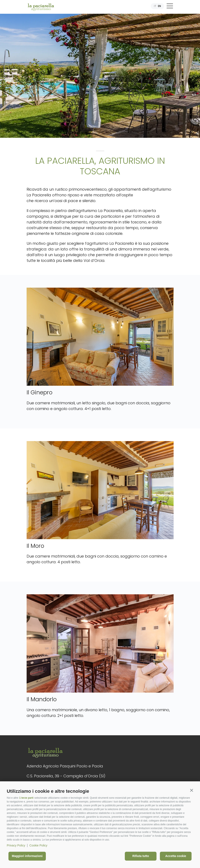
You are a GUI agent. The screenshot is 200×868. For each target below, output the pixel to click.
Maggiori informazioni (27, 856)
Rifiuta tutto (141, 856)
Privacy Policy (16, 845)
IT (155, 6)
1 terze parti (26, 798)
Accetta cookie (176, 856)
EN (159, 6)
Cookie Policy (38, 845)
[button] (192, 790)
